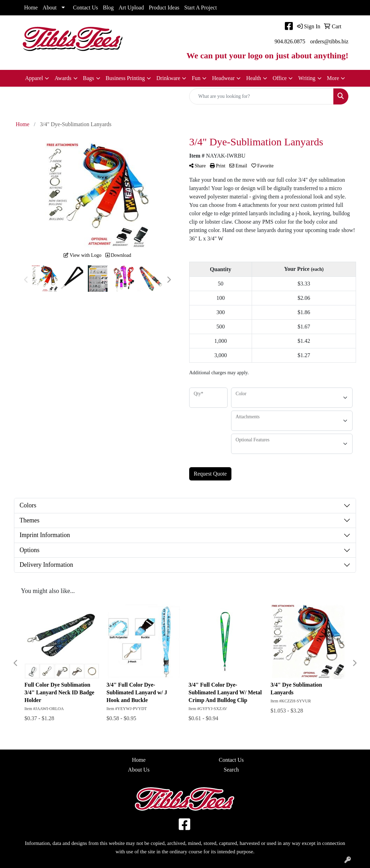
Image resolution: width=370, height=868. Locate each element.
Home (31, 8)
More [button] (333, 78)
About (50, 8)
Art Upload (131, 8)
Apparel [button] (34, 78)
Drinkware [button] (168, 78)
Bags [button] (89, 78)
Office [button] (280, 78)
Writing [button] (307, 78)
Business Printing (125, 78)
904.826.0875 (290, 41)
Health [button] (254, 78)
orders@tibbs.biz (329, 41)
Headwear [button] (223, 78)
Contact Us (86, 8)
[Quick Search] (261, 96)
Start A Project (201, 8)
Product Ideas (164, 8)
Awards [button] (63, 78)
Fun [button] (196, 78)
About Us (139, 770)
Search (231, 770)
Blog (108, 8)
